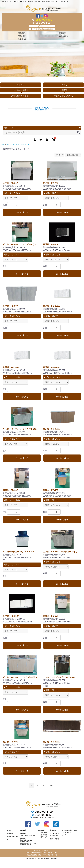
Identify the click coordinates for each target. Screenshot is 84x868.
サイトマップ (66, 833)
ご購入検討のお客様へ (21, 96)
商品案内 (23, 830)
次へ (51, 785)
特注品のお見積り (21, 90)
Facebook (38, 16)
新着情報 (10, 833)
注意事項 (22, 39)
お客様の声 (54, 836)
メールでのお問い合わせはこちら (42, 29)
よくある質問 (62, 36)
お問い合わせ (55, 839)
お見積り (63, 85)
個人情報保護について (70, 830)
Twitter (42, 16)
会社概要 (44, 833)
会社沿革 (44, 835)
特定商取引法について (63, 96)
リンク (64, 835)
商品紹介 (22, 33)
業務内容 (22, 36)
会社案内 (62, 33)
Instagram (46, 16)
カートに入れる (22, 212)
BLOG (42, 26)
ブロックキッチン (13, 144)
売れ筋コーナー (12, 837)
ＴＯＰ (9, 830)
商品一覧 (21, 85)
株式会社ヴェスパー (42, 8)
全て (3, 144)
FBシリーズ (25, 144)
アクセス (44, 837)
